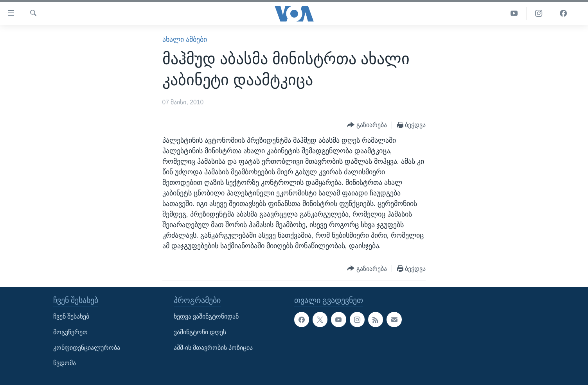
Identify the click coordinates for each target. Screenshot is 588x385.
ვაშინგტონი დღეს (200, 332)
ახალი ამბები (185, 39)
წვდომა (65, 363)
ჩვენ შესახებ (71, 317)
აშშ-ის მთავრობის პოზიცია (213, 348)
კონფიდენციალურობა (87, 348)
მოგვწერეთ (70, 332)
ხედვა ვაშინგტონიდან (206, 317)
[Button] (367, 125)
